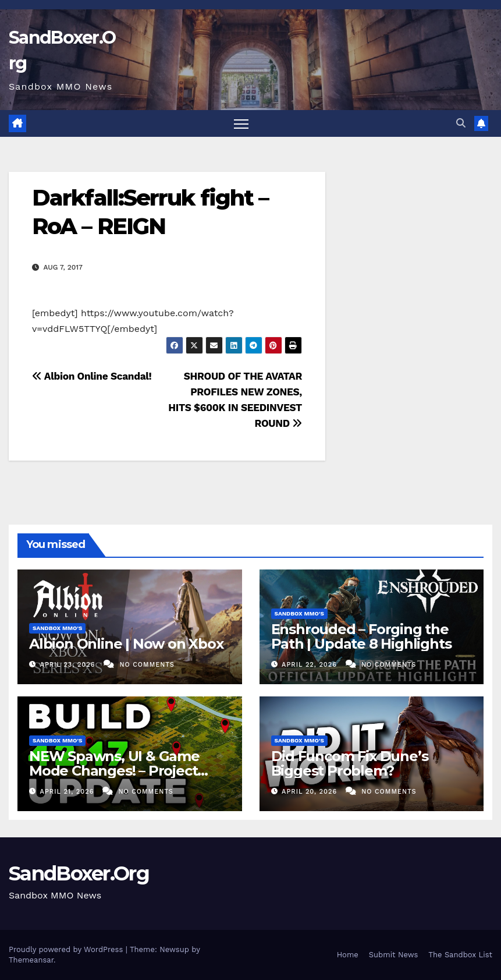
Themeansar (31, 960)
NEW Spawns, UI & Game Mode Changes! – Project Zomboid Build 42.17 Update (125, 771)
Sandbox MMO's (57, 628)
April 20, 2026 (311, 792)
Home (348, 955)
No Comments (147, 665)
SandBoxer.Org (79, 873)
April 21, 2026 (68, 792)
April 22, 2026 (310, 665)
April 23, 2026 (69, 665)
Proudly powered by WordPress (67, 949)
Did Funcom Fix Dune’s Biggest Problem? (350, 763)
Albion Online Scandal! (92, 376)
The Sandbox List (460, 955)
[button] (461, 123)
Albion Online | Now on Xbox (126, 644)
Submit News (394, 955)
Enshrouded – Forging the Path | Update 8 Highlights (361, 636)
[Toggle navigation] (241, 124)
